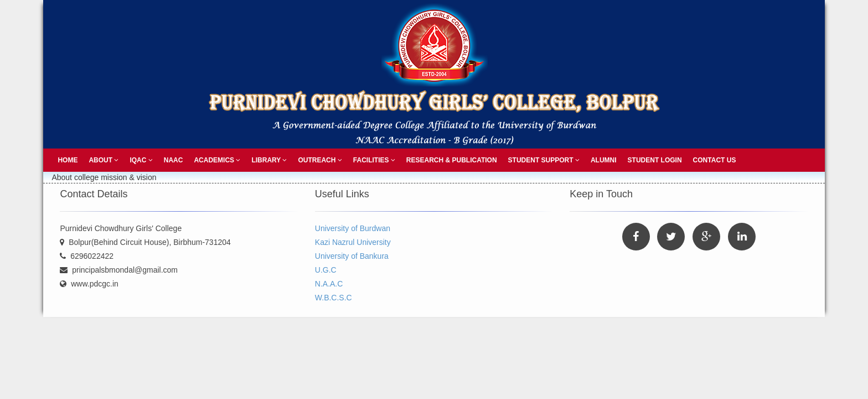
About (104, 160)
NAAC (174, 160)
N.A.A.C (329, 284)
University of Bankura (352, 256)
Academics (217, 160)
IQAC (141, 160)
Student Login (655, 160)
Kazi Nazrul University (353, 242)
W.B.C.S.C (334, 298)
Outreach (320, 160)
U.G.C (326, 270)
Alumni (604, 160)
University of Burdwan (353, 228)
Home (68, 160)
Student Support (544, 160)
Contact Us (715, 160)
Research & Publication (452, 160)
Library (269, 160)
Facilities (374, 160)
